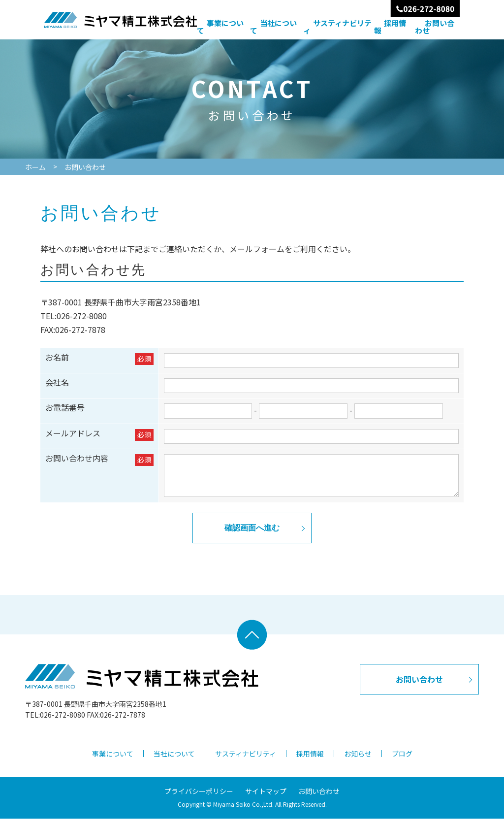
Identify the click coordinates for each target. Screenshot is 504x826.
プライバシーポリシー (199, 798)
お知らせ (358, 761)
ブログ (402, 761)
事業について (220, 27)
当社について (273, 27)
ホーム (35, 167)
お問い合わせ (435, 27)
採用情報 (390, 27)
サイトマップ (266, 798)
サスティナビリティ (337, 27)
